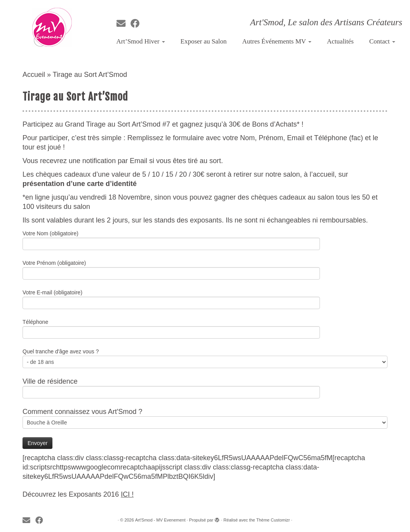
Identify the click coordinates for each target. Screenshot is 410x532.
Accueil (34, 75)
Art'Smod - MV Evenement (160, 520)
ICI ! (127, 494)
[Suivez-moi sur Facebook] (137, 24)
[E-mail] (123, 24)
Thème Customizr (273, 520)
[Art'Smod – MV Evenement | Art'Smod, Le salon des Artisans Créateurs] (52, 27)
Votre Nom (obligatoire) (171, 239)
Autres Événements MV (277, 41)
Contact (382, 41)
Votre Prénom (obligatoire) (171, 269)
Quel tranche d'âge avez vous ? (205, 357)
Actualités (340, 41)
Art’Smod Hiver (141, 41)
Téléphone (171, 328)
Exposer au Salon (204, 41)
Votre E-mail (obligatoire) (171, 298)
